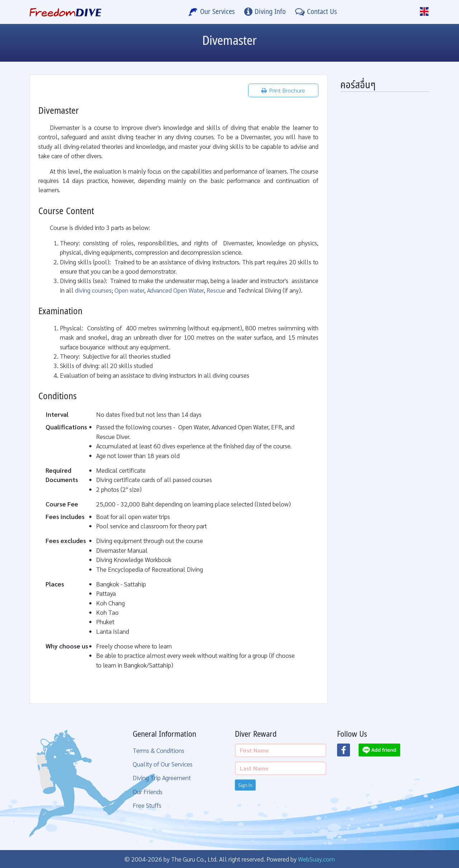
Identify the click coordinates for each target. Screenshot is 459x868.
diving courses (93, 290)
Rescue (216, 290)
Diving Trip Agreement (162, 777)
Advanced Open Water (175, 290)
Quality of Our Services (163, 764)
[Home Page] (65, 12)
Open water (129, 290)
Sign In (245, 785)
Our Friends (148, 791)
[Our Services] (212, 12)
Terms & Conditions (158, 750)
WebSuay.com (316, 859)
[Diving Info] (265, 12)
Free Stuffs (147, 805)
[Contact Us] (316, 12)
